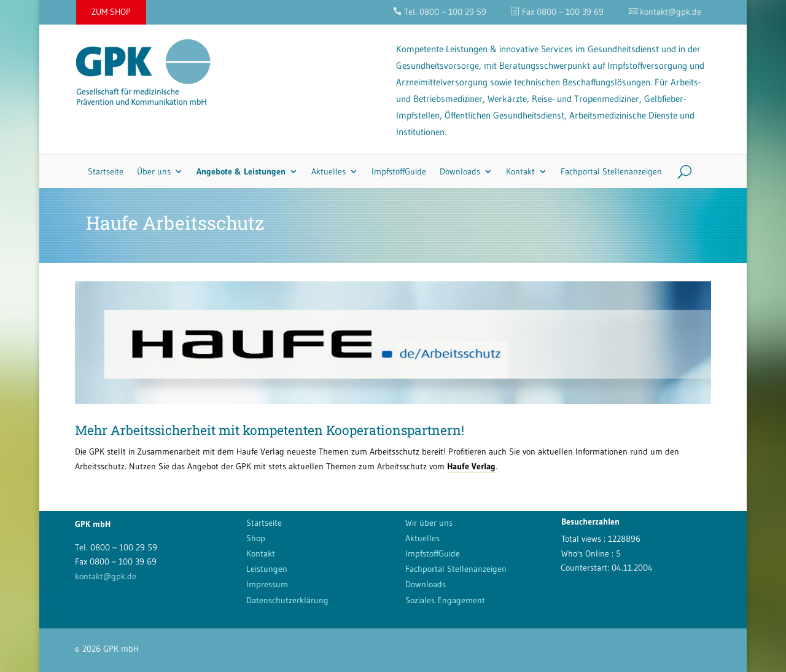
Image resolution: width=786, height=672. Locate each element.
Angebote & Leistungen (241, 171)
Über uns (154, 171)
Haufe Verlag (471, 466)
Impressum (267, 584)
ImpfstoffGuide (399, 171)
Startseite (106, 171)
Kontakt (520, 171)
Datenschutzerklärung (287, 600)
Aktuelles (329, 171)
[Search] (680, 171)
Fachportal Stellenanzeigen (611, 171)
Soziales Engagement (445, 600)
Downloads (460, 171)
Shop (256, 538)
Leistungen (267, 569)
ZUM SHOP (111, 12)
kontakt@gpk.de (106, 576)
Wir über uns (429, 523)
